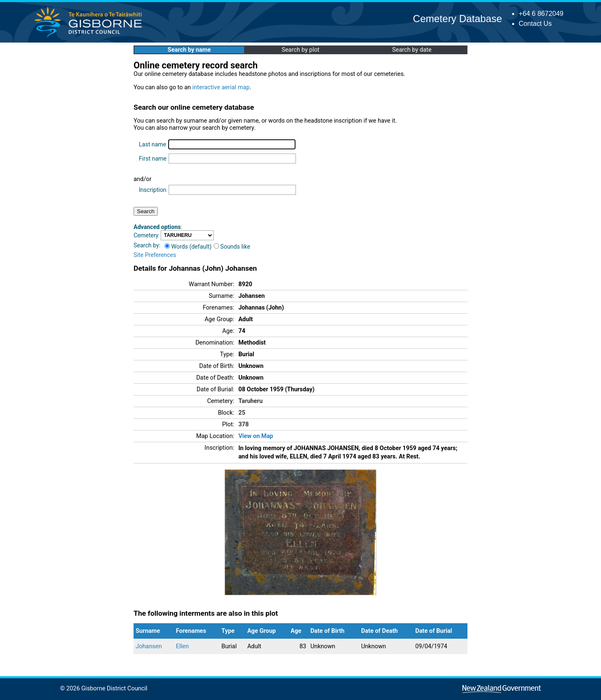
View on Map (256, 436)
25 (242, 413)
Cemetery (146, 235)
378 (244, 424)
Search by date (412, 50)
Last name (153, 144)
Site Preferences (155, 255)
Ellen (183, 646)
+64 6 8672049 (541, 14)
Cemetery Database (457, 19)
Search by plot (301, 50)
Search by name (189, 50)
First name (153, 159)
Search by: (147, 245)
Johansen (149, 646)
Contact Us (535, 24)
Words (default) (188, 247)
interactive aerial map (221, 87)
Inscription (153, 190)
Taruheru (250, 401)
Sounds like (232, 247)
